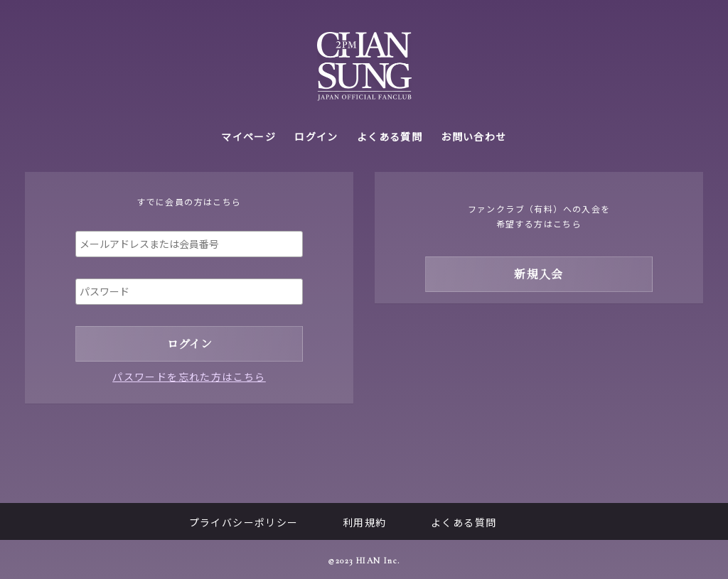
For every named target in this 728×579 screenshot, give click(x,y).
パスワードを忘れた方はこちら (189, 377)
